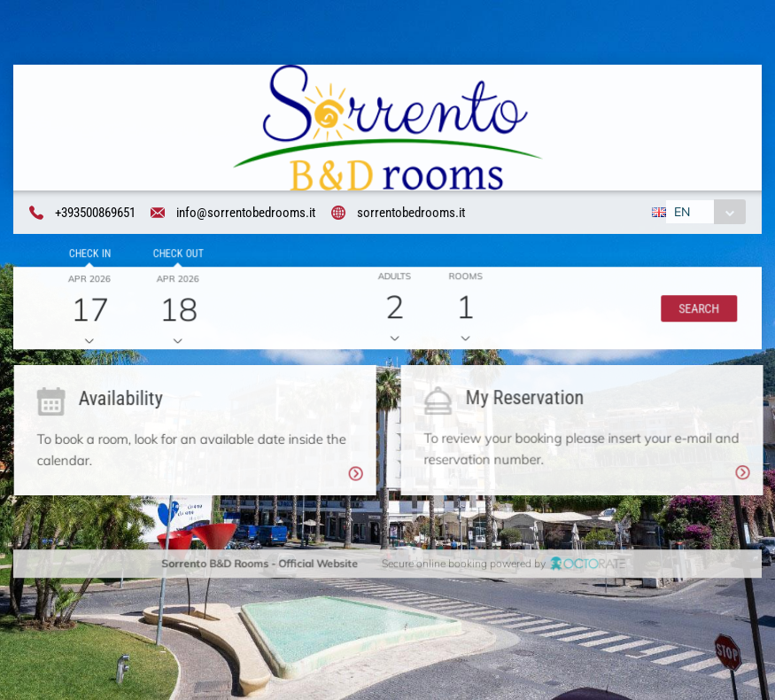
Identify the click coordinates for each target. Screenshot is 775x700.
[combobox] (705, 213)
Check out (176, 255)
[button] (697, 310)
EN (681, 213)
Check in (88, 255)
